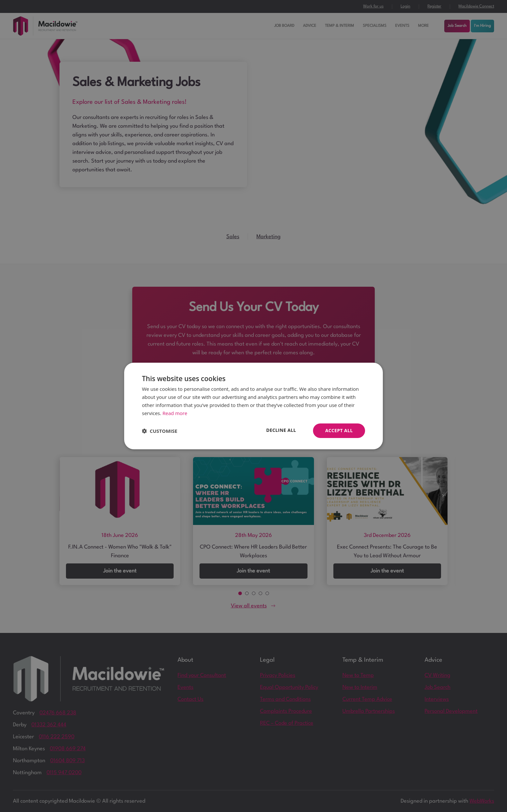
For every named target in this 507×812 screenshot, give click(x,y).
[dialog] (253, 406)
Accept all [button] (339, 430)
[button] (160, 431)
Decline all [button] (281, 430)
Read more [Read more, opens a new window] (175, 413)
